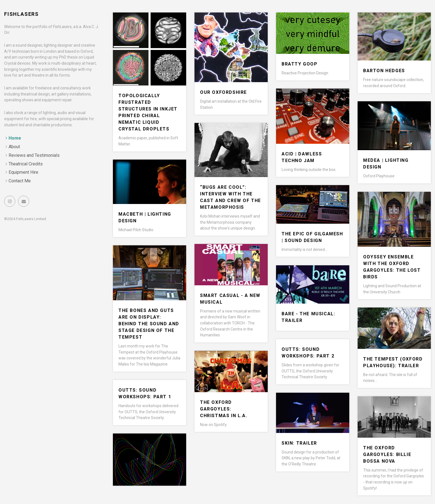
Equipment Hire (23, 172)
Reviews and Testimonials (34, 155)
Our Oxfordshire (223, 92)
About (14, 147)
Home (15, 138)
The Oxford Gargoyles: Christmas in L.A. (224, 409)
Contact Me (20, 181)
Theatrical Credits (26, 164)
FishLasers (22, 14)
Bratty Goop (300, 64)
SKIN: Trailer (299, 443)
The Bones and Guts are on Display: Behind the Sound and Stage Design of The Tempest (149, 324)
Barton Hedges (384, 71)
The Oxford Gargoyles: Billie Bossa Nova (387, 454)
